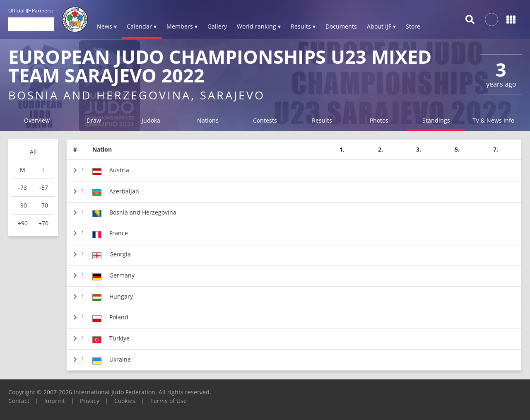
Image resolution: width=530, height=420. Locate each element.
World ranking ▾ (259, 26)
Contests (265, 120)
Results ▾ (303, 26)
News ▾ (107, 26)
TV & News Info (493, 120)
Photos (379, 120)
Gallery (217, 26)
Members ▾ (182, 26)
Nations (208, 120)
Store (413, 26)
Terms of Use (169, 401)
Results (322, 120)
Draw (94, 120)
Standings (436, 120)
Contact (19, 401)
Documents (341, 26)
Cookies (125, 401)
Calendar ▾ (142, 26)
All (33, 152)
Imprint (55, 401)
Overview (37, 120)
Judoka (151, 120)
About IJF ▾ (381, 26)
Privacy (90, 401)
